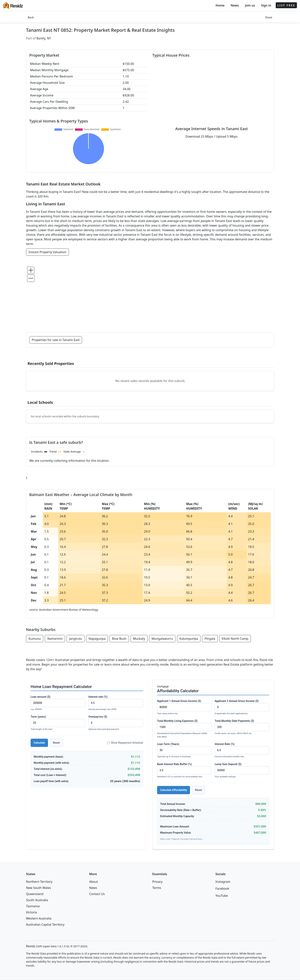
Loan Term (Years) (184, 750)
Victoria (31, 912)
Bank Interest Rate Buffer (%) (184, 771)
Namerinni (55, 639)
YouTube (222, 896)
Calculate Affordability (174, 790)
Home (220, 5)
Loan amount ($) (58, 703)
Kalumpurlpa (189, 639)
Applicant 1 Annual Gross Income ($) (184, 707)
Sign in (266, 5)
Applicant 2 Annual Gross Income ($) (242, 707)
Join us (250, 5)
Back (31, 17)
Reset (56, 743)
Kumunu (35, 639)
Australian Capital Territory (45, 925)
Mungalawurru (162, 639)
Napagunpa (97, 639)
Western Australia (39, 918)
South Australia (37, 900)
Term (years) (58, 723)
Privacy (157, 882)
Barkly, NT (44, 38)
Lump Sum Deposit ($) (242, 771)
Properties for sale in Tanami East (56, 340)
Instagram (223, 882)
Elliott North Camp (235, 639)
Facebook (222, 889)
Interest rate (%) (116, 703)
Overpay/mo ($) (116, 723)
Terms (157, 888)
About (93, 882)
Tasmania (33, 906)
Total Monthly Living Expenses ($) (184, 729)
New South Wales (38, 888)
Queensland (35, 894)
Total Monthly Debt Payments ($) (242, 727)
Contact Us (97, 894)
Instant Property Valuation (47, 252)
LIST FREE (286, 5)
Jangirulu (76, 639)
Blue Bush (119, 639)
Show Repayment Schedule (125, 743)
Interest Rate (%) (242, 750)
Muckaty (139, 639)
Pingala (210, 639)
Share (269, 17)
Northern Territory (39, 882)
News (235, 5)
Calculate (39, 743)
